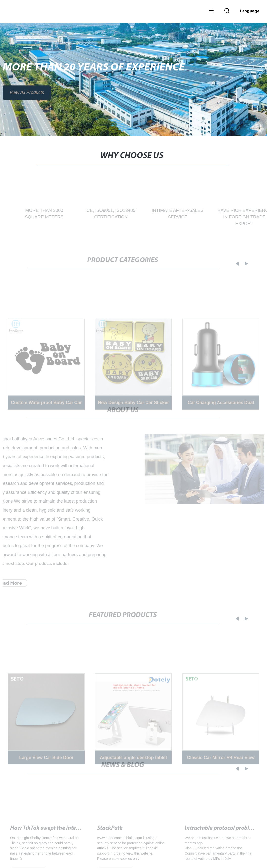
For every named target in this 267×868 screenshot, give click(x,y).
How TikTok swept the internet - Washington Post (72, 833)
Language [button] (250, 11)
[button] (211, 11)
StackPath (110, 833)
